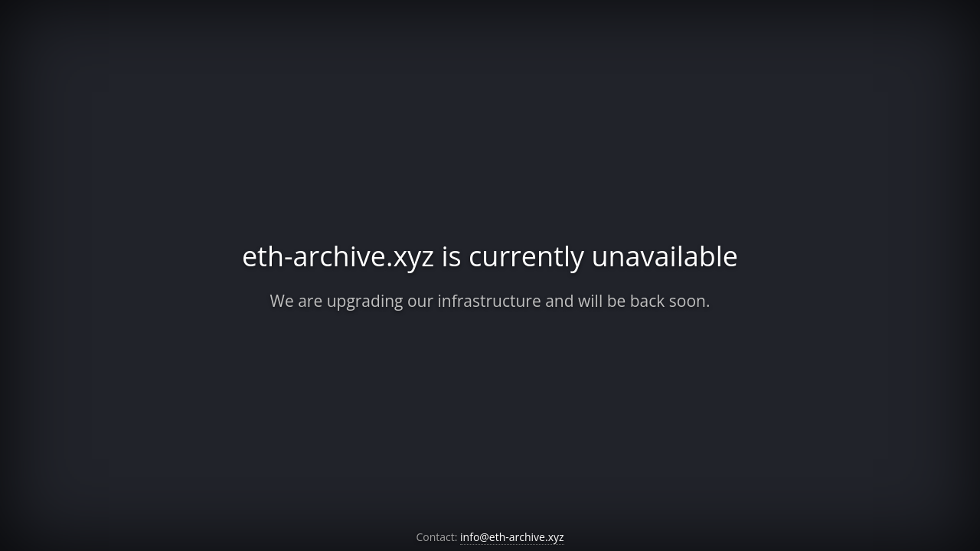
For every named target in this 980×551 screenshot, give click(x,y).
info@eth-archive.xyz (512, 537)
